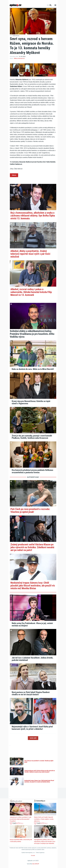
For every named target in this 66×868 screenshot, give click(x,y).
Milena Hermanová (19, 58)
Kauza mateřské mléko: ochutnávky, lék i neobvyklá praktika (21, 841)
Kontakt (33, 855)
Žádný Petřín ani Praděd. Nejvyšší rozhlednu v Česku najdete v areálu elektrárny (44, 819)
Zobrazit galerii (52, 75)
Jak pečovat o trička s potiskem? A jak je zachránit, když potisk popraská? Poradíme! (21, 819)
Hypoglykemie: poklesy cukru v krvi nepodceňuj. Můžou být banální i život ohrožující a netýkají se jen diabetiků (45, 841)
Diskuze (14, 175)
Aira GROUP (36, 864)
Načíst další (33, 738)
